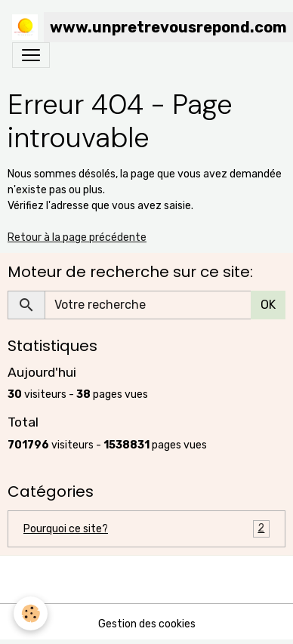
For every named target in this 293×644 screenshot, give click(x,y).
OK (268, 305)
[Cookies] (31, 613)
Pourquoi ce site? (146, 529)
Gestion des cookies (147, 624)
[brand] (140, 27)
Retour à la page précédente (77, 237)
